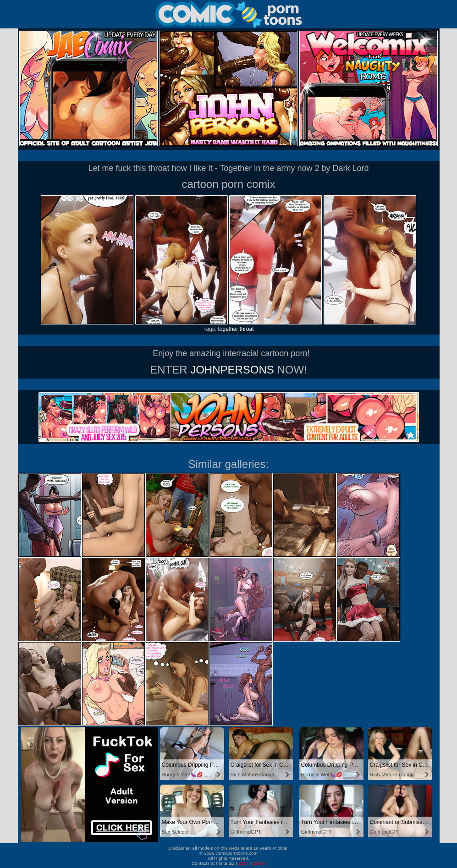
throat (247, 329)
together (228, 329)
